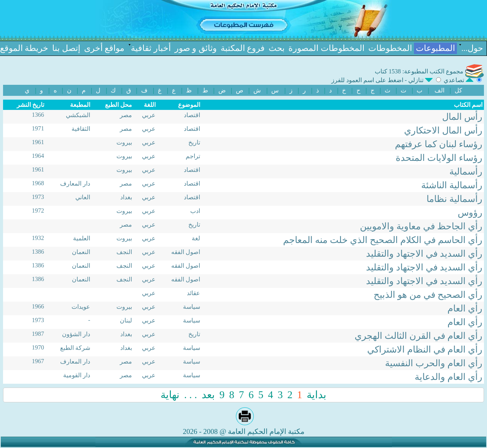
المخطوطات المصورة (326, 48)
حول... (473, 48)
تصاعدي (459, 80)
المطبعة (80, 105)
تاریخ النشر (30, 105)
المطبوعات (435, 48)
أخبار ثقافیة (151, 48)
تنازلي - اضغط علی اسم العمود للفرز (383, 80)
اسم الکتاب (468, 105)
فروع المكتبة (243, 48)
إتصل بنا (66, 48)
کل (458, 90)
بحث (277, 48)
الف (439, 90)
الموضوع (189, 105)
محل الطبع (119, 105)
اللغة (150, 105)
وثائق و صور (196, 48)
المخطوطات (390, 48)
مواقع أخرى (104, 48)
